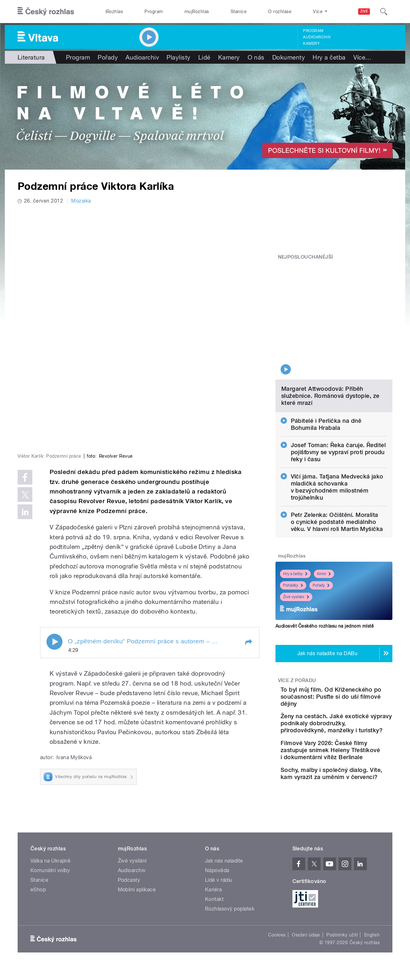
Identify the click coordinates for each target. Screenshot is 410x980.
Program (154, 12)
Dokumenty (289, 57)
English (372, 928)
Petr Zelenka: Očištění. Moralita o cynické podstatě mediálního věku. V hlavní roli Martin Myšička (337, 471)
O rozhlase (280, 12)
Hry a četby (295, 523)
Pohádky (293, 534)
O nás (256, 57)
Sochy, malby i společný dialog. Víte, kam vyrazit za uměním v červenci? (354, 761)
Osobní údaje (306, 928)
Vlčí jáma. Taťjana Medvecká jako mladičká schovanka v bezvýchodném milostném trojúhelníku (337, 436)
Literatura (31, 57)
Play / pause (54, 536)
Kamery (311, 44)
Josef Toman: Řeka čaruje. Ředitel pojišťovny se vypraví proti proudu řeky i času (338, 401)
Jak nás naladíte (224, 854)
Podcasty (129, 873)
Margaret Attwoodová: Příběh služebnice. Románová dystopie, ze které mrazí (330, 345)
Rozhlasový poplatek (230, 902)
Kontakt (214, 892)
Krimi (324, 523)
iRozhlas (114, 12)
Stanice (239, 12)
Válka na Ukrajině (50, 854)
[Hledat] (384, 12)
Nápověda (217, 864)
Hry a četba (329, 57)
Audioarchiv (317, 37)
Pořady (108, 57)
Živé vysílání (296, 546)
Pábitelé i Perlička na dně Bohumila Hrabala (326, 373)
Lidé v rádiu (219, 873)
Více (362, 57)
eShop (38, 883)
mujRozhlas (197, 12)
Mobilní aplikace (137, 883)
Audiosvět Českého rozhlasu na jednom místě (325, 575)
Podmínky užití (342, 928)
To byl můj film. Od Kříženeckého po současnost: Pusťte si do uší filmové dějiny (351, 649)
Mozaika (81, 201)
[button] (248, 537)
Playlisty (178, 57)
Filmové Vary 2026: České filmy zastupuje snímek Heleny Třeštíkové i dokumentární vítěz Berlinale (352, 727)
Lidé (204, 57)
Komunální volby (50, 864)
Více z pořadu (297, 629)
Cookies (277, 928)
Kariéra (213, 883)
